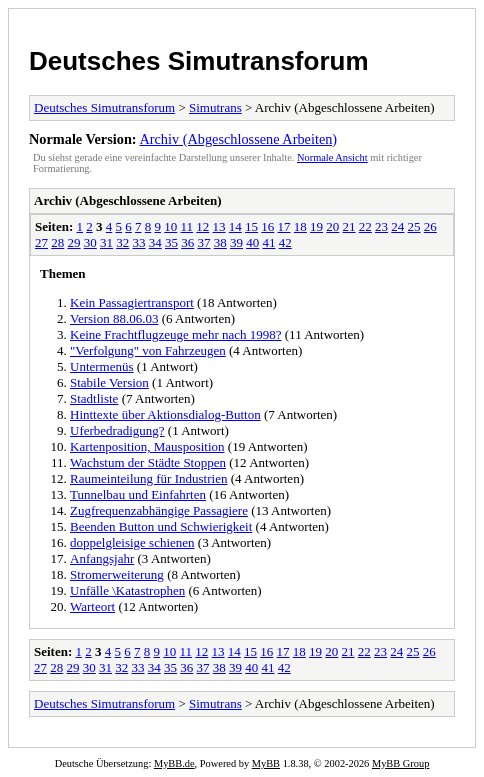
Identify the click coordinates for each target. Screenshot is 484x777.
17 (284, 226)
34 (155, 242)
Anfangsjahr (102, 558)
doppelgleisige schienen (132, 542)
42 (285, 242)
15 (251, 226)
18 (300, 226)
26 (430, 226)
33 (139, 242)
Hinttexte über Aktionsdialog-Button (165, 414)
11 (187, 226)
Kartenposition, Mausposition (147, 446)
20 (332, 226)
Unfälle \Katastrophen (127, 590)
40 (252, 242)
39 (236, 242)
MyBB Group (400, 763)
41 (269, 242)
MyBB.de (174, 763)
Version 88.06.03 (114, 318)
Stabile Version (109, 382)
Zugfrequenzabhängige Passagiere (159, 510)
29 (74, 242)
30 (90, 242)
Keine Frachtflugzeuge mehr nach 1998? (176, 334)
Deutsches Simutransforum (199, 61)
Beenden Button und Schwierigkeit (161, 526)
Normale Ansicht (332, 157)
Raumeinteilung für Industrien (148, 478)
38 (220, 242)
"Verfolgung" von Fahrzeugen (148, 350)
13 (219, 226)
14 (235, 226)
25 (414, 226)
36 (187, 242)
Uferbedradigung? (117, 430)
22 (365, 226)
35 (171, 242)
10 (170, 226)
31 (106, 242)
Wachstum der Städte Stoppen (148, 462)
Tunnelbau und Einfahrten (138, 494)
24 (397, 226)
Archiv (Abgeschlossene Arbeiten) (238, 139)
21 (349, 226)
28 (57, 242)
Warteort (92, 606)
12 (202, 226)
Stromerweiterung (117, 574)
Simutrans (215, 107)
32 (122, 242)
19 (316, 226)
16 (267, 226)
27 (41, 242)
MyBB (266, 763)
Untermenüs (102, 366)
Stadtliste (94, 398)
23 (381, 226)
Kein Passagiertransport (132, 302)
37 (204, 242)
